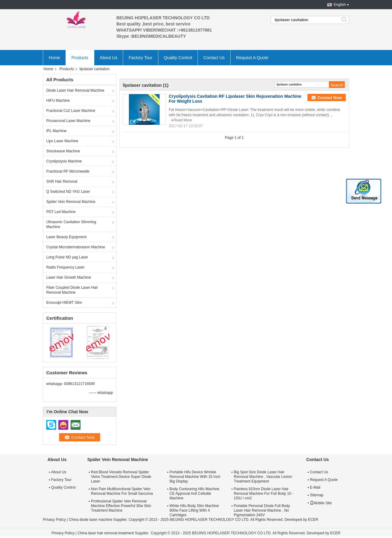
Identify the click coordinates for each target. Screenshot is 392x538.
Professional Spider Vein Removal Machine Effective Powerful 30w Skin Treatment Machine (121, 506)
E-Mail (315, 487)
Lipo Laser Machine (62, 141)
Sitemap (317, 495)
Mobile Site (321, 503)
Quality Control (178, 58)
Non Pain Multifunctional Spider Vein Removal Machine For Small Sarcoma (122, 491)
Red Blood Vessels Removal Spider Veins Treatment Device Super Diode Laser (121, 477)
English (340, 5)
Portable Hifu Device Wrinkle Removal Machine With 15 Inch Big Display (195, 477)
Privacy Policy (54, 520)
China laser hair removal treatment (106, 533)
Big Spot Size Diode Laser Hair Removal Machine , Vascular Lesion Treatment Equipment (263, 477)
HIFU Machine (58, 101)
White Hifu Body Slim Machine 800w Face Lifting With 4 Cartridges (194, 510)
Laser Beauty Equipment (66, 237)
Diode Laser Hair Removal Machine (75, 90)
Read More (183, 120)
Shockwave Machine (63, 151)
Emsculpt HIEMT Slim (64, 303)
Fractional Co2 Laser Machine (71, 111)
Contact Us (214, 58)
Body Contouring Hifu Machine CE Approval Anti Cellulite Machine (194, 494)
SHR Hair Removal (62, 181)
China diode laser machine (90, 520)
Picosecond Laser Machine (68, 121)
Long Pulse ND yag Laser (67, 257)
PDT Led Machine (61, 212)
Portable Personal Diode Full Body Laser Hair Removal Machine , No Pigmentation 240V (262, 510)
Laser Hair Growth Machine (69, 277)
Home (54, 58)
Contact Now (330, 98)
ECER (313, 520)
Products (80, 58)
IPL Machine (56, 131)
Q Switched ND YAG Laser (68, 192)
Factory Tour (141, 58)
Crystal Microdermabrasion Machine (76, 247)
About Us (109, 58)
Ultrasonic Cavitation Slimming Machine (71, 224)
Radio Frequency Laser (65, 267)
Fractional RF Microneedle (68, 171)
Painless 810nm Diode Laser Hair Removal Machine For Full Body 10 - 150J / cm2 (264, 494)
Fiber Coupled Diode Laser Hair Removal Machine (72, 290)
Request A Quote (252, 58)
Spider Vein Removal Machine (71, 202)
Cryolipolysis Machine (64, 161)
